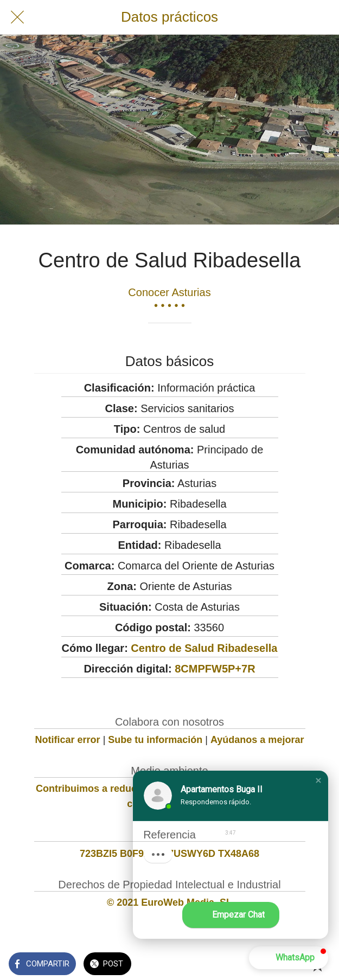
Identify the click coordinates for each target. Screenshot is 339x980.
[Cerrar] (17, 17)
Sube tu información (155, 740)
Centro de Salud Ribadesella (204, 648)
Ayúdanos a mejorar (257, 740)
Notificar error (68, 740)
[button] (318, 780)
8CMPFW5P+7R (215, 669)
